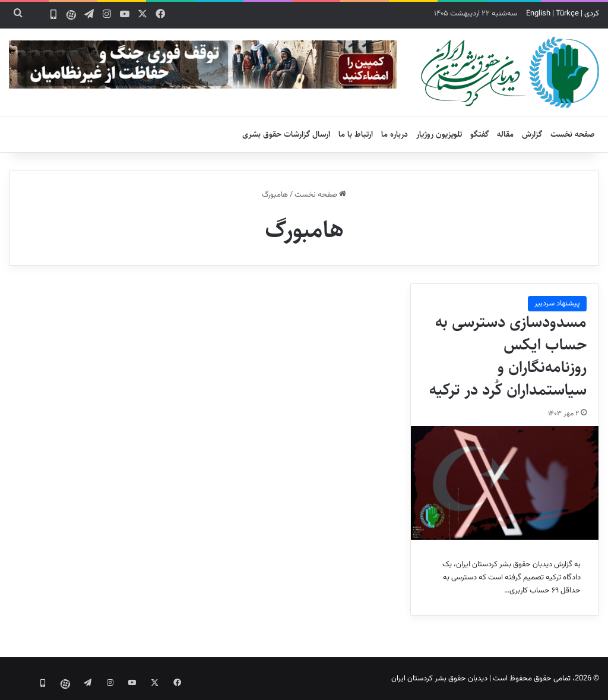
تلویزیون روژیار (439, 134)
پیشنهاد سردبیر (557, 304)
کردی (592, 14)
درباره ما (395, 134)
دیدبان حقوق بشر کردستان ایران (439, 679)
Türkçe (567, 14)
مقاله (505, 134)
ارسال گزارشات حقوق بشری (286, 134)
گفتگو (479, 134)
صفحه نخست (573, 134)
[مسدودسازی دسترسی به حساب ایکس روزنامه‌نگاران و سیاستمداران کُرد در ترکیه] (505, 483)
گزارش (532, 134)
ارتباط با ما (356, 134)
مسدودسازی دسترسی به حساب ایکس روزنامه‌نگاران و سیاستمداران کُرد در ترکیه (508, 356)
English (538, 14)
